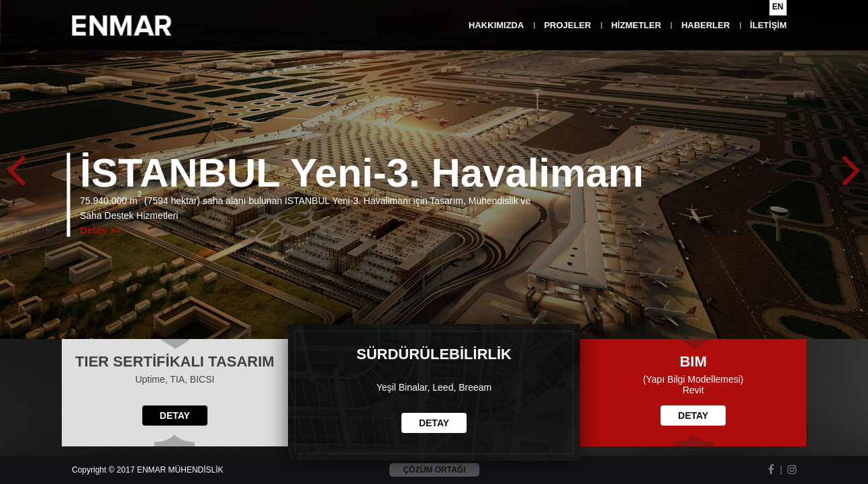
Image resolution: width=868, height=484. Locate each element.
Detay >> (101, 229)
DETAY (175, 416)
